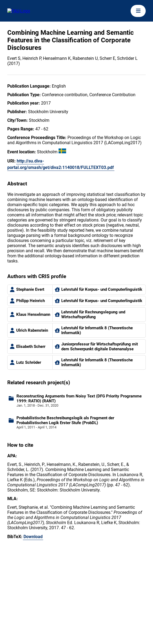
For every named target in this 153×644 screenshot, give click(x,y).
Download (33, 537)
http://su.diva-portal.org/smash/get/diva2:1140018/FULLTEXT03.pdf (61, 164)
